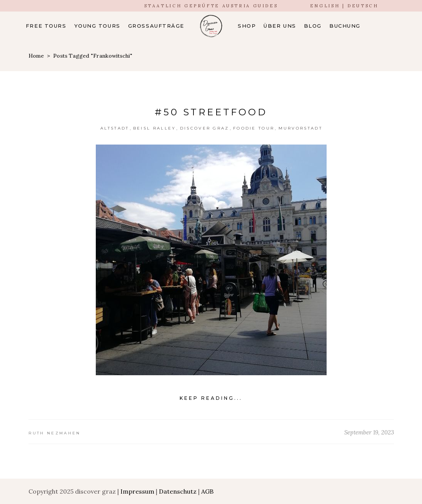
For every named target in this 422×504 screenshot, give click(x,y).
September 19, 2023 (369, 432)
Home (36, 56)
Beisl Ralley (155, 128)
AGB (207, 491)
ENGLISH (325, 6)
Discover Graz (205, 128)
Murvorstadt (300, 128)
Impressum (137, 491)
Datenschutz (178, 491)
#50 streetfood (211, 112)
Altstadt (115, 128)
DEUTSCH (363, 6)
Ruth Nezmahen (55, 433)
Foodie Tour (254, 128)
